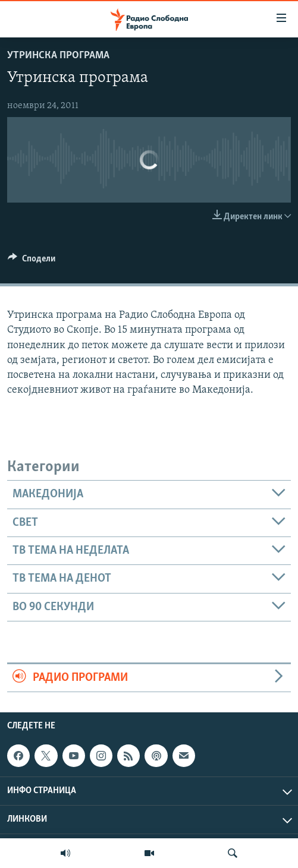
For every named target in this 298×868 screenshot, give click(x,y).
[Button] (32, 261)
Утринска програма (58, 56)
